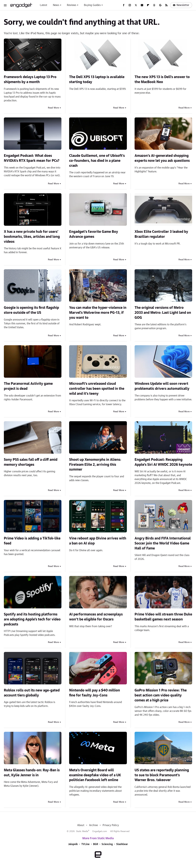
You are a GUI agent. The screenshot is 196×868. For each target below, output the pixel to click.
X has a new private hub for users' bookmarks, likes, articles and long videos (32, 237)
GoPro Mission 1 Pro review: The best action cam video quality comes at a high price (161, 695)
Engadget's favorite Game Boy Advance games (94, 234)
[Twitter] (136, 5)
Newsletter (181, 5)
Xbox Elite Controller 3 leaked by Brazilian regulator (161, 234)
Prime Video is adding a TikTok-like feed (32, 541)
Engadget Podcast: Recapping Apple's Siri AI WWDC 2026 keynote (163, 462)
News (56, 5)
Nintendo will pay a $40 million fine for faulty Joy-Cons (95, 693)
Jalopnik (73, 844)
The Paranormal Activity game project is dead (28, 386)
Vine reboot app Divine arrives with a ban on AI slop (98, 541)
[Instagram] (130, 5)
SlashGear (122, 844)
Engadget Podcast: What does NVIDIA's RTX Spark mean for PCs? (32, 158)
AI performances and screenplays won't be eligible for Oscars (96, 617)
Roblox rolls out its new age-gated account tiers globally (32, 693)
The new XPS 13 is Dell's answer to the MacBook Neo (162, 79)
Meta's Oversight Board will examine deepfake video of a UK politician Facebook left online (95, 775)
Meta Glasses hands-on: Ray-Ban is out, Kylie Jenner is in (32, 773)
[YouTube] (142, 5)
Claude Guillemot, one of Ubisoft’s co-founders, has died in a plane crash (97, 161)
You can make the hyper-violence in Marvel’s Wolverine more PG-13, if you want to (98, 313)
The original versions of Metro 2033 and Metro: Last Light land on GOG (163, 313)
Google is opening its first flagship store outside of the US (31, 310)
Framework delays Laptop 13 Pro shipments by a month (30, 79)
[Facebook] (124, 5)
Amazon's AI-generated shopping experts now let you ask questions (162, 158)
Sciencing (107, 844)
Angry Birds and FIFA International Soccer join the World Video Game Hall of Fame (163, 543)
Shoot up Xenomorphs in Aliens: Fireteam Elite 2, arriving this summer (95, 465)
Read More (53, 108)
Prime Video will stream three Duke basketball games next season (163, 617)
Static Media (82, 831)
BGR (96, 844)
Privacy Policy (111, 825)
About (81, 825)
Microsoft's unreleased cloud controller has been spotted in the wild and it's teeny (97, 389)
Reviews (72, 5)
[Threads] (154, 5)
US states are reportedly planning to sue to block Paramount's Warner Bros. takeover (162, 775)
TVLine (85, 844)
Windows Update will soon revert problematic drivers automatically (162, 386)
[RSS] (166, 5)
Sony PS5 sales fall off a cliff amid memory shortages (31, 462)
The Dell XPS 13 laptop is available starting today (97, 79)
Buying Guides (92, 5)
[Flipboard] (148, 5)
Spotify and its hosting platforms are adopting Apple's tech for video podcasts (32, 619)
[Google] (160, 5)
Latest (43, 5)
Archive (93, 825)
